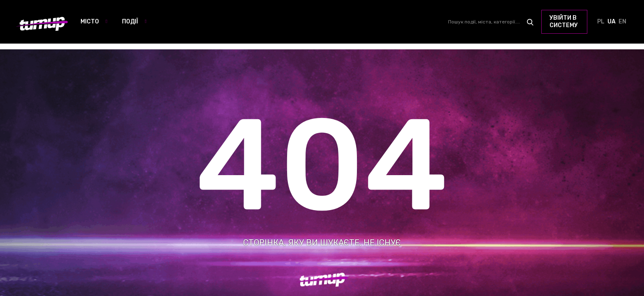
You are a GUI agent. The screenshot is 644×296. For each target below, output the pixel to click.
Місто (90, 22)
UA (612, 22)
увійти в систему (564, 22)
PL (601, 22)
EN (622, 22)
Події (130, 22)
